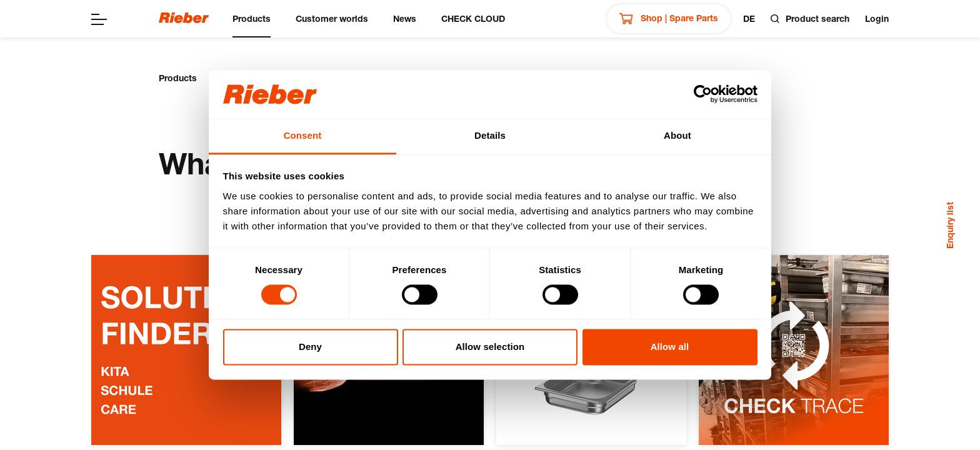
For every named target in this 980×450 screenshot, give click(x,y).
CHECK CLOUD (473, 18)
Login (877, 18)
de (749, 18)
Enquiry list (950, 225)
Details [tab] (490, 135)
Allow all (670, 347)
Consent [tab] (303, 135)
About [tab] (677, 135)
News (405, 18)
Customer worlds (332, 18)
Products (252, 18)
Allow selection (490, 347)
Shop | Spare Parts (669, 19)
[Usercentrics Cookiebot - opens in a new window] (703, 94)
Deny (310, 347)
